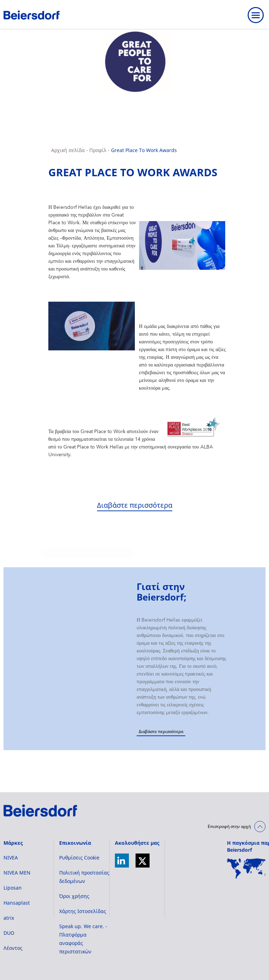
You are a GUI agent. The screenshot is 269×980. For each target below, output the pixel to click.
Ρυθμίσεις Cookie (79, 858)
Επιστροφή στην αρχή (229, 826)
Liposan (13, 888)
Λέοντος (13, 948)
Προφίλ (98, 150)
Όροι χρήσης (74, 896)
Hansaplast (17, 903)
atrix (9, 918)
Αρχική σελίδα (68, 150)
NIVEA (11, 858)
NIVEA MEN (17, 873)
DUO (9, 933)
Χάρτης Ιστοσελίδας (83, 911)
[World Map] (246, 869)
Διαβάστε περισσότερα (135, 505)
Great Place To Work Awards (144, 150)
